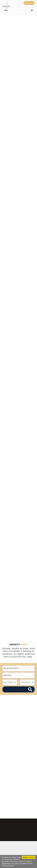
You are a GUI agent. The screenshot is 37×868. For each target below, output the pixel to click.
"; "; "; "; (18, 675)
